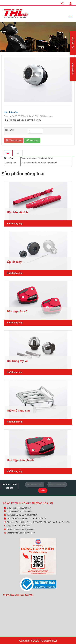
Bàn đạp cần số (17, 312)
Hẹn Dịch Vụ (73, 69)
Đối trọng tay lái (17, 361)
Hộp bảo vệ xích (17, 212)
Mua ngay (32, 140)
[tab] (8, 153)
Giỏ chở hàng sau (18, 411)
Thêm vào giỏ (14, 140)
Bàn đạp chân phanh (20, 460)
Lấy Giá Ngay (73, 43)
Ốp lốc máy (14, 262)
